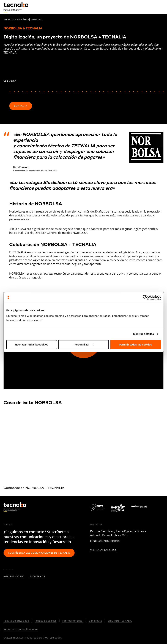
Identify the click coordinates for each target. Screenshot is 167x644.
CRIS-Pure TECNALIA (120, 621)
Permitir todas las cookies (135, 345)
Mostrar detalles (143, 334)
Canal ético (95, 621)
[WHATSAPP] (66, 587)
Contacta (21, 106)
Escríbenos (37, 577)
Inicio (7, 20)
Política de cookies (46, 621)
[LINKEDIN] (5, 587)
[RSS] (48, 587)
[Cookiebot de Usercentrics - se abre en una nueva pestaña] (145, 297)
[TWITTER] (14, 587)
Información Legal (73, 621)
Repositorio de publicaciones (21, 629)
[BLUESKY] (5, 597)
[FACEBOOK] (31, 587)
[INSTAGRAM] (22, 587)
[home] (16, 7)
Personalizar (84, 345)
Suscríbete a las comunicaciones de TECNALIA (39, 553)
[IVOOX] (57, 587)
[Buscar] (152, 7)
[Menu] (161, 7)
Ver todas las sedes (103, 550)
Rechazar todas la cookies (32, 345)
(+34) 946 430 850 (14, 577)
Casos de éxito (20, 20)
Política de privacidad (16, 621)
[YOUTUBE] (40, 587)
